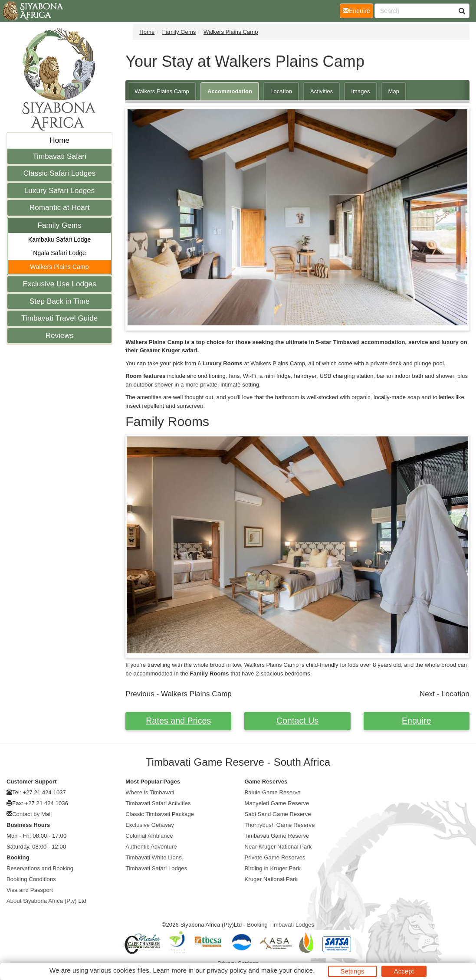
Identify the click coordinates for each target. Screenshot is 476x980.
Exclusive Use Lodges (59, 284)
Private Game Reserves (275, 857)
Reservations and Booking (40, 868)
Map (394, 91)
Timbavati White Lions (154, 857)
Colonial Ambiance (149, 836)
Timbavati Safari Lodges (156, 868)
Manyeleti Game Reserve (277, 803)
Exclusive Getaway (150, 825)
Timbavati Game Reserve (277, 836)
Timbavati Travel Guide (59, 318)
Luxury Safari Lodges (60, 191)
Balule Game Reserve (273, 792)
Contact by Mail (32, 814)
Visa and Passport (30, 890)
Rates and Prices (178, 721)
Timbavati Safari (59, 156)
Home (59, 140)
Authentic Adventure (151, 847)
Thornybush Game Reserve (280, 825)
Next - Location (445, 694)
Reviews (60, 336)
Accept (404, 971)
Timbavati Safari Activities (158, 803)
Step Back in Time (60, 301)
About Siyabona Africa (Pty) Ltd (46, 901)
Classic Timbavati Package (160, 814)
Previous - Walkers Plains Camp (179, 694)
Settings (353, 971)
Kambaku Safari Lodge (59, 239)
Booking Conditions (31, 879)
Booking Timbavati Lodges (281, 925)
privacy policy (227, 970)
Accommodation (230, 91)
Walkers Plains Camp (60, 267)
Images (360, 91)
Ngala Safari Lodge (59, 253)
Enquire (417, 721)
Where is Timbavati (150, 792)
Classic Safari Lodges (60, 173)
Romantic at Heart (60, 208)
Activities (322, 91)
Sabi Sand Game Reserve (278, 814)
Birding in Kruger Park (273, 868)
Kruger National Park (271, 879)
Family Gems (60, 225)
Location (281, 91)
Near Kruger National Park (278, 847)
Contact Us (297, 721)
